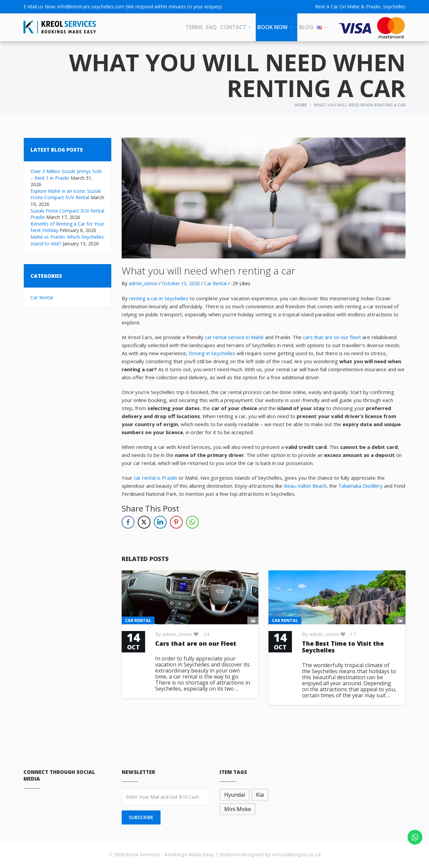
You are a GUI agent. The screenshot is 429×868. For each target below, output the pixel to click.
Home (301, 105)
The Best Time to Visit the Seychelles (343, 647)
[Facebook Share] (128, 522)
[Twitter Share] (144, 522)
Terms (194, 27)
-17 (348, 634)
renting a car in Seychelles (159, 298)
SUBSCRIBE (141, 817)
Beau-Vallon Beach (305, 486)
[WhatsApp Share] (192, 522)
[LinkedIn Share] (160, 522)
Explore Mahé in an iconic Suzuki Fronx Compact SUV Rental (66, 194)
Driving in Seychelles (212, 353)
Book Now (272, 27)
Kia (260, 795)
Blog (306, 27)
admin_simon (143, 283)
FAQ (211, 27)
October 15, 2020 (181, 283)
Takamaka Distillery (360, 486)
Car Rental (42, 297)
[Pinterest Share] (176, 522)
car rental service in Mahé (234, 337)
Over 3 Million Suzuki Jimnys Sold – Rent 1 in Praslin (66, 175)
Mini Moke (238, 809)
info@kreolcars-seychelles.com (91, 7)
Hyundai (235, 795)
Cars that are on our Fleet (196, 643)
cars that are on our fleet (332, 337)
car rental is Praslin (156, 478)
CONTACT (233, 27)
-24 (202, 634)
